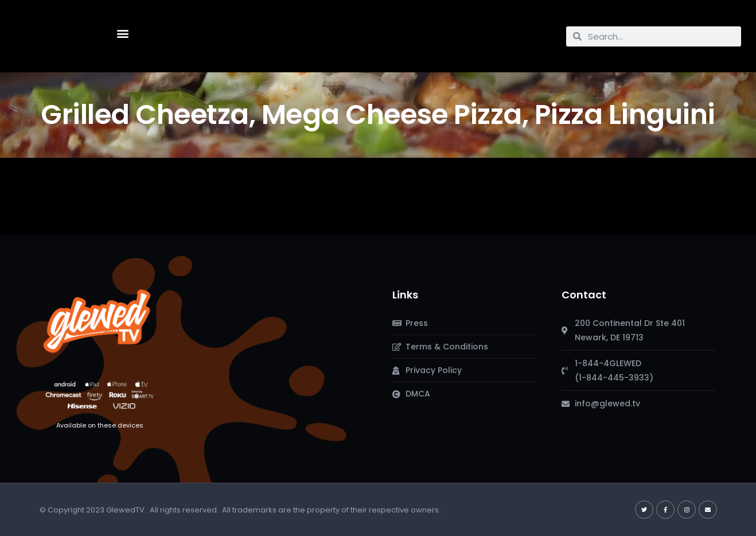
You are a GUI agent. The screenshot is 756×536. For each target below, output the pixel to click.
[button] (122, 34)
